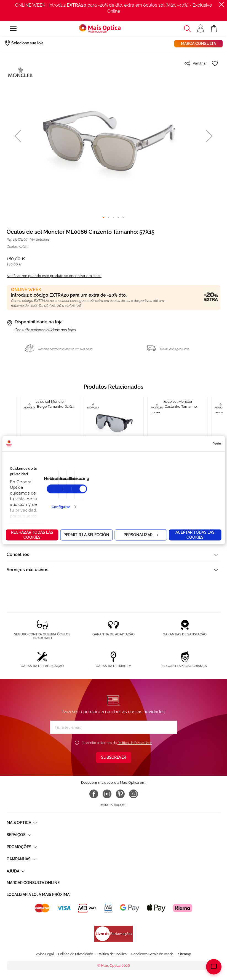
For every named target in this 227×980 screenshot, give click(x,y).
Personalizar (141, 535)
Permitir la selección (86, 535)
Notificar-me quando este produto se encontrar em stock (54, 276)
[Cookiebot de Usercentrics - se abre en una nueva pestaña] (197, 444)
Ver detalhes (40, 239)
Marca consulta (198, 44)
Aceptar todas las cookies (195, 535)
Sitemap (185, 954)
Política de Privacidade (135, 743)
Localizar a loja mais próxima (38, 895)
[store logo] (100, 29)
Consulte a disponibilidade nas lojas (45, 330)
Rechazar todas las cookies (32, 535)
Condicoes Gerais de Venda (152, 954)
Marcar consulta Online (33, 883)
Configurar (61, 507)
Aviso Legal (45, 954)
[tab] (113, 555)
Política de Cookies (112, 954)
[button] (18, 136)
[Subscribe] (114, 758)
